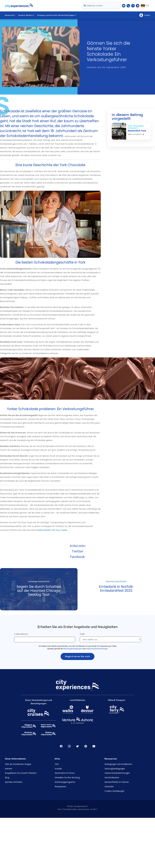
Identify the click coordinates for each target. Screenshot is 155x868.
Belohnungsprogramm (65, 782)
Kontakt (58, 769)
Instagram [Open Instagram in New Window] (69, 746)
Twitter (78, 551)
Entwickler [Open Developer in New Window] (109, 786)
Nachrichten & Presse (65, 773)
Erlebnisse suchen (93, 6)
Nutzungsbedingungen (73, 649)
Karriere (9, 769)
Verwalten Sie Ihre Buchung (67, 777)
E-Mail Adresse (21, 634)
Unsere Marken (26, 15)
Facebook (77, 557)
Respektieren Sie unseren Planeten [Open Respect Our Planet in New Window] (21, 773)
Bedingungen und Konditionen (118, 764)
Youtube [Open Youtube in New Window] (94, 746)
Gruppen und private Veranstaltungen (57, 15)
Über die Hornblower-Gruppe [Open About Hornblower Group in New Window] (18, 764)
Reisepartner (60, 786)
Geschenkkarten (112, 777)
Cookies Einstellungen (114, 791)
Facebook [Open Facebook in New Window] (61, 746)
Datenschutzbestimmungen (97, 649)
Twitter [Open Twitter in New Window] (77, 746)
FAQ (57, 764)
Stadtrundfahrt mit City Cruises (52, 530)
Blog (7, 777)
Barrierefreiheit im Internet (117, 782)
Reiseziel (10, 15)
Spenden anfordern (14, 782)
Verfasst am (106, 67)
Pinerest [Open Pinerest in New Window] (86, 746)
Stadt (82, 634)
